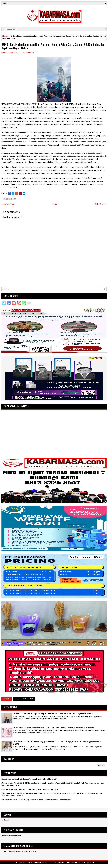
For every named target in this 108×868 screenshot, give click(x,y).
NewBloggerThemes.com (70, 866)
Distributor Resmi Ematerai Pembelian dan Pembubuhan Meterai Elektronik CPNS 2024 (54, 728)
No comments (27, 52)
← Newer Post (8, 204)
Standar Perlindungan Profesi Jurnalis (19, 851)
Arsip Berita (28, 699)
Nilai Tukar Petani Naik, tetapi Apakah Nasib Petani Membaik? (29, 779)
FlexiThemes (41, 866)
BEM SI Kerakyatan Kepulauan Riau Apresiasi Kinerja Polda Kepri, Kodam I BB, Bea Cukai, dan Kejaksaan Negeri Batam (53, 46)
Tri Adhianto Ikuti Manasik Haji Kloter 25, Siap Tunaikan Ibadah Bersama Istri (36, 800)
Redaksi (5, 820)
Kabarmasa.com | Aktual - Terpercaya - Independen (54, 862)
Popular (7, 699)
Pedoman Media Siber (11, 836)
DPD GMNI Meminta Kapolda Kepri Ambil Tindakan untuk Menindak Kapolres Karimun (53, 714)
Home (5, 36)
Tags (17, 699)
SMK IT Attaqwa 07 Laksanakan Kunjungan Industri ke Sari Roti (30, 789)
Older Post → (101, 204)
